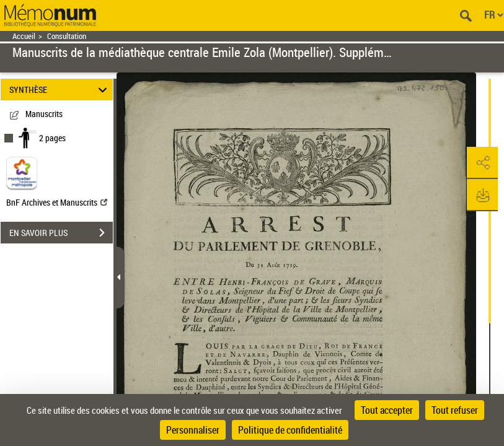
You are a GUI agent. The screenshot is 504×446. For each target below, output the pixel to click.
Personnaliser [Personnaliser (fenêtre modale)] (193, 430)
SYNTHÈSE (60, 90)
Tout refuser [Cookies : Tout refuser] (455, 410)
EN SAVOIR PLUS (61, 233)
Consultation (67, 36)
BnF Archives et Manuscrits (57, 202)
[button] (482, 163)
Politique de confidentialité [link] (290, 430)
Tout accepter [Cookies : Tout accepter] (387, 410)
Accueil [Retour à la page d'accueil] (24, 36)
